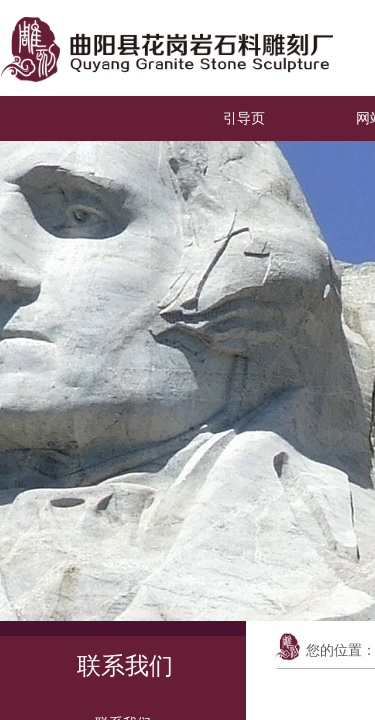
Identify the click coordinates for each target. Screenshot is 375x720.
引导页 (244, 118)
